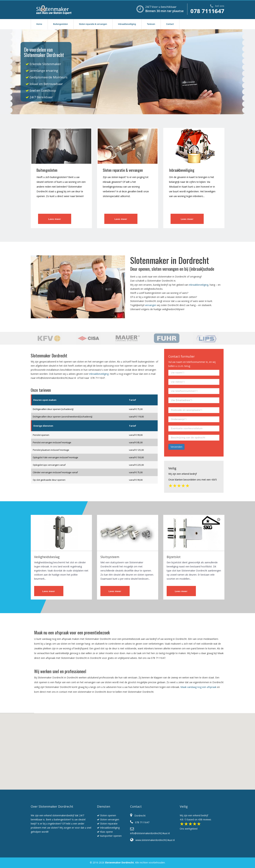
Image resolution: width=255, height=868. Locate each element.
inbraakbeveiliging (199, 285)
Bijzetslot (174, 557)
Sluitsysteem (110, 557)
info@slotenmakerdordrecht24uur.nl (56, 378)
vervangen (151, 305)
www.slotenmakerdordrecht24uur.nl (152, 840)
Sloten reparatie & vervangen (93, 24)
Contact (170, 24)
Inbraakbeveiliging (127, 24)
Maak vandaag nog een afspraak (198, 687)
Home (39, 24)
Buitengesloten (61, 24)
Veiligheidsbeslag (47, 557)
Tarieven (151, 24)
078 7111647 (207, 11)
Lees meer (55, 219)
